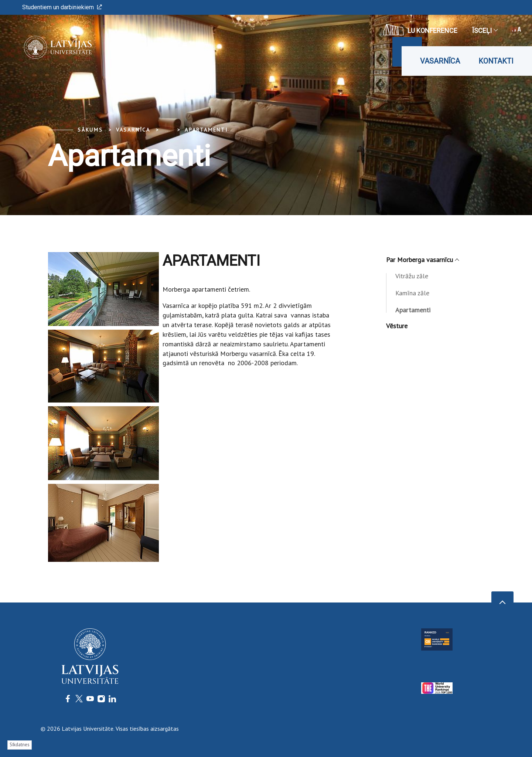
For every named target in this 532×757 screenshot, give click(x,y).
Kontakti (496, 61)
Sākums (90, 130)
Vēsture (397, 326)
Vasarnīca (440, 61)
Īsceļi (485, 30)
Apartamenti (206, 130)
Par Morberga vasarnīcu (422, 260)
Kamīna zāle (412, 293)
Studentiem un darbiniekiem (62, 7)
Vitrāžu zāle (412, 276)
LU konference (420, 30)
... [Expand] (168, 130)
